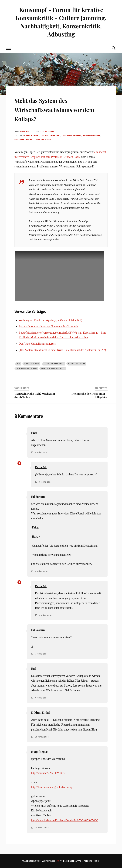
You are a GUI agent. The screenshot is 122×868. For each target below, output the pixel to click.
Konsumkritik (92, 135)
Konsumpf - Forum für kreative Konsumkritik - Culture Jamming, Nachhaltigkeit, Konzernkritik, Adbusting (61, 22)
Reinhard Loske (77, 364)
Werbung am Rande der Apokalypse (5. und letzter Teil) (50, 320)
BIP (18, 364)
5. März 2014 (42, 571)
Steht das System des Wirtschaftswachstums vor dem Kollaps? (58, 109)
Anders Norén (92, 861)
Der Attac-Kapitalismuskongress (37, 344)
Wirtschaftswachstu (53, 368)
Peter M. (25, 131)
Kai (33, 668)
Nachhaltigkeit (25, 140)
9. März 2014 (42, 698)
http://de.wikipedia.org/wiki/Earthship (53, 787)
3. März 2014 (49, 131)
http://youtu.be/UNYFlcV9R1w (49, 773)
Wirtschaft (44, 140)
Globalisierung (51, 135)
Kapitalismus (32, 364)
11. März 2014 (42, 827)
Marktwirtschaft (54, 364)
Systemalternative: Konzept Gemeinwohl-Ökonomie (49, 326)
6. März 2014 (42, 654)
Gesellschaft (31, 135)
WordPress (49, 861)
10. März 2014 (42, 737)
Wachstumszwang (27, 368)
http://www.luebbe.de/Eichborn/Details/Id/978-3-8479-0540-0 (66, 820)
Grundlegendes (72, 135)
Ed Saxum (38, 497)
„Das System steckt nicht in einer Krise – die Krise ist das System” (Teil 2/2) (62, 350)
